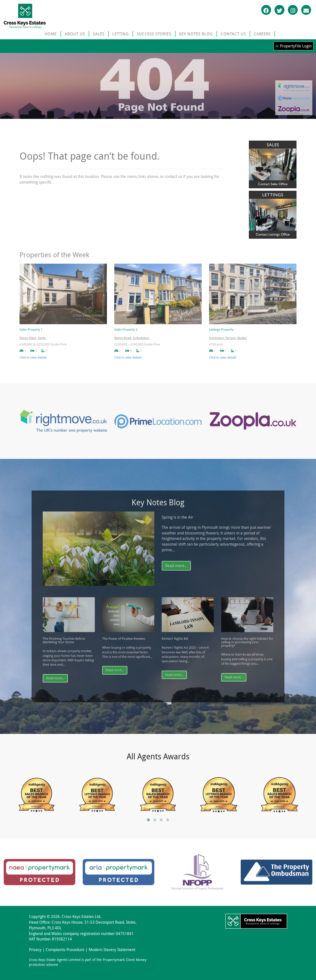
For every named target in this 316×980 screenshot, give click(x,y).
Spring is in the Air (177, 517)
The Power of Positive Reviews (124, 639)
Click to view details (33, 357)
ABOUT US (75, 34)
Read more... (176, 566)
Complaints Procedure (65, 950)
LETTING (121, 34)
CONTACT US (233, 34)
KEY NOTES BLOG (196, 34)
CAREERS (262, 34)
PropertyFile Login (294, 46)
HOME (51, 34)
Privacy (35, 950)
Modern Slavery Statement (112, 950)
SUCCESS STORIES (154, 34)
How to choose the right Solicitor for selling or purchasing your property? (247, 642)
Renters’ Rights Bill (175, 639)
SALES (99, 34)
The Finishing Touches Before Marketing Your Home (64, 640)
